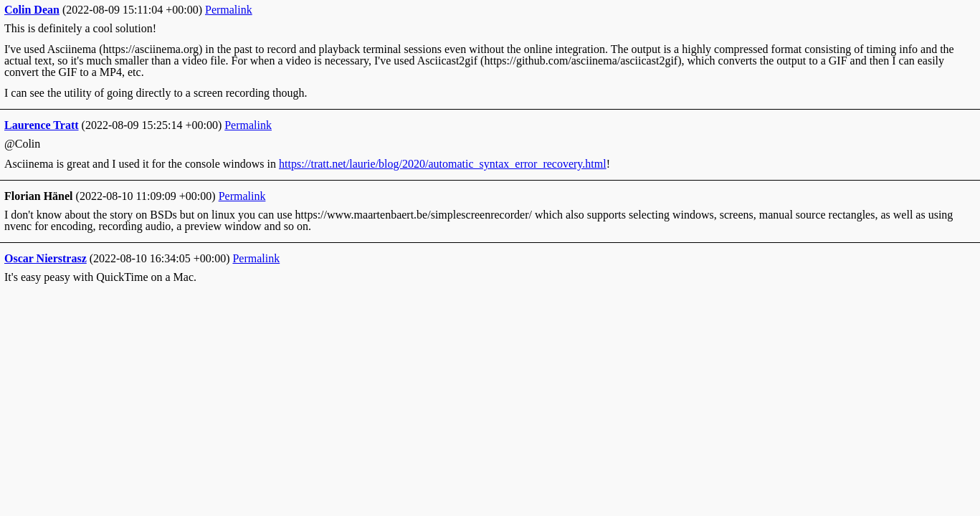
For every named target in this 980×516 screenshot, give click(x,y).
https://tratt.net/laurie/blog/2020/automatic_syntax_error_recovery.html (443, 164)
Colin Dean (32, 10)
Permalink (229, 10)
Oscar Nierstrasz (46, 258)
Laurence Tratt (42, 125)
